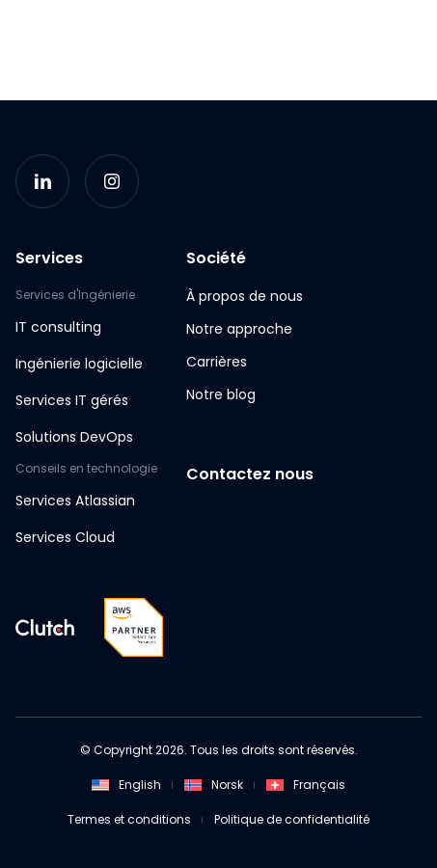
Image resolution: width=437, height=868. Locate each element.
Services (49, 258)
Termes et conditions (129, 819)
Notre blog (221, 394)
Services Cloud (65, 537)
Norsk (214, 785)
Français (306, 785)
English (126, 785)
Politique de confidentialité (292, 819)
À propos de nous (245, 296)
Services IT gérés (72, 400)
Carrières (217, 362)
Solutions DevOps (74, 437)
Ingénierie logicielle (79, 364)
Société (216, 258)
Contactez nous (250, 474)
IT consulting (58, 327)
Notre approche (239, 329)
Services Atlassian (75, 501)
